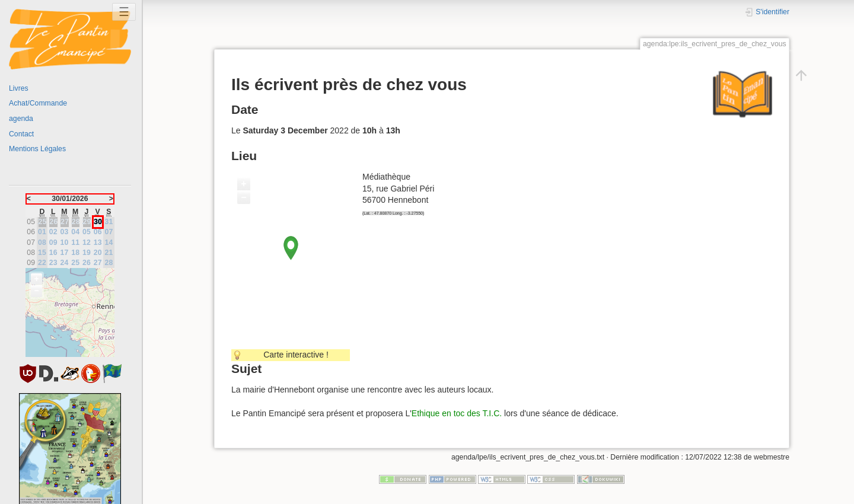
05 (87, 232)
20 (98, 253)
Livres (19, 88)
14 (109, 243)
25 (75, 263)
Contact (21, 134)
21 (109, 253)
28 (109, 263)
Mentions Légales (37, 149)
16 (53, 253)
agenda (21, 119)
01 (42, 232)
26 (87, 263)
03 (65, 232)
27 (98, 263)
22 (42, 263)
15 (42, 253)
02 (53, 232)
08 (42, 243)
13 (98, 243)
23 (53, 263)
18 (75, 253)
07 (109, 232)
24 (65, 263)
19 (87, 253)
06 (98, 232)
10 (65, 243)
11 (75, 243)
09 (53, 243)
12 (87, 243)
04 (75, 232)
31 (109, 222)
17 (65, 253)
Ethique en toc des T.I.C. (457, 413)
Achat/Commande (38, 103)
